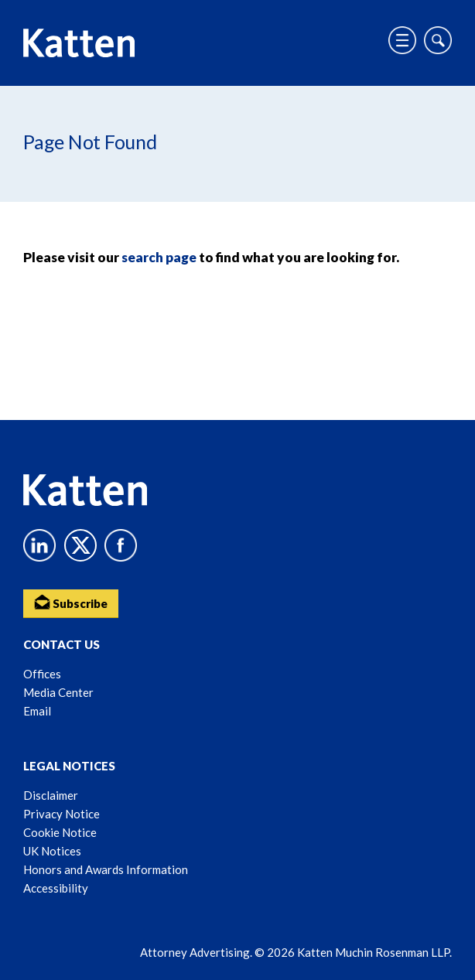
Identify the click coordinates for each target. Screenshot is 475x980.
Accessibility (56, 888)
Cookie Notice (60, 832)
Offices (42, 674)
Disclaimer (51, 795)
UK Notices (52, 851)
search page (159, 257)
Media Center (58, 692)
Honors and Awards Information (106, 869)
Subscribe (71, 602)
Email (37, 711)
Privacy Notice (62, 814)
